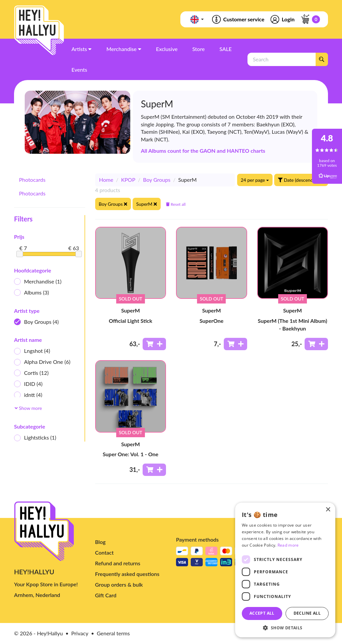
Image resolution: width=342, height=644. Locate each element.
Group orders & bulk (119, 584)
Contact (105, 552)
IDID (28, 384)
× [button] (328, 510)
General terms (113, 633)
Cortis (31, 373)
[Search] (322, 59)
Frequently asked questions (127, 574)
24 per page (255, 180)
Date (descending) (301, 180)
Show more (28, 408)
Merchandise (38, 282)
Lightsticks (35, 438)
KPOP (128, 180)
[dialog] (285, 570)
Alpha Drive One (42, 362)
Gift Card (106, 595)
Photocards (32, 180)
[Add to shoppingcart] (154, 344)
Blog (101, 542)
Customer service (238, 19)
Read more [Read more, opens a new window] (288, 545)
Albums (31, 293)
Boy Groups (36, 322)
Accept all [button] (262, 613)
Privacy (80, 633)
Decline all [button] (307, 613)
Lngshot (32, 351)
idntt (28, 395)
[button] (285, 627)
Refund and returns (118, 563)
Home (106, 180)
